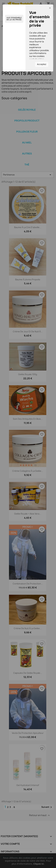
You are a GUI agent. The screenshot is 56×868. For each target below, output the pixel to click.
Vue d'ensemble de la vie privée (14, 19)
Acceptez (42, 64)
